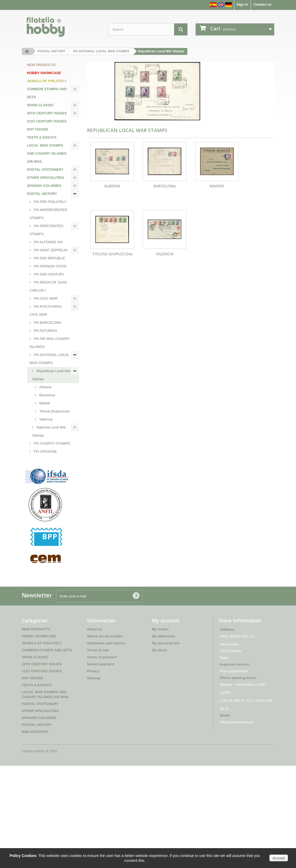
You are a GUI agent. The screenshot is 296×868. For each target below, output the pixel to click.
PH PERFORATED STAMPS (46, 230)
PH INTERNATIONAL (50, 548)
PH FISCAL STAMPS (50, 468)
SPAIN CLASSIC (40, 105)
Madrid (44, 403)
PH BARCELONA (47, 323)
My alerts (160, 752)
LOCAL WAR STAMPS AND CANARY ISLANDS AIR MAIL (47, 153)
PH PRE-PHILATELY (50, 202)
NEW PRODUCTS (41, 65)
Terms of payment (102, 759)
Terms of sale (98, 752)
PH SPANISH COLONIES (42, 536)
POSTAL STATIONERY (45, 170)
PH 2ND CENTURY (49, 274)
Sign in (242, 4)
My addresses (164, 738)
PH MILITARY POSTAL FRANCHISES (50, 520)
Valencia (46, 419)
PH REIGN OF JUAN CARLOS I (48, 286)
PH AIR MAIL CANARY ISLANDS (50, 343)
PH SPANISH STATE (50, 266)
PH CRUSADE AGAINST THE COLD (46, 455)
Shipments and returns (106, 745)
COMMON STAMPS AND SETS (47, 93)
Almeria (45, 387)
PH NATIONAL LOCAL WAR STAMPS (49, 359)
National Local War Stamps (49, 431)
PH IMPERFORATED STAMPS (48, 214)
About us (95, 731)
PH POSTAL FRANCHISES (41, 504)
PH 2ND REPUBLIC (49, 258)
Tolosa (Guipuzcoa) (54, 411)
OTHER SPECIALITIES (45, 178)
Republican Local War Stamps (51, 375)
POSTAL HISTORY (42, 194)
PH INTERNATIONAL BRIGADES (48, 488)
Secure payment (100, 766)
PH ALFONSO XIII (48, 242)
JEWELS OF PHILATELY (47, 81)
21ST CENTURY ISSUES (47, 121)
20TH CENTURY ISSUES (47, 113)
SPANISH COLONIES (44, 186)
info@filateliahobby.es (237, 824)
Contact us (263, 4)
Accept (279, 858)
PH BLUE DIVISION (49, 476)
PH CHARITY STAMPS (52, 443)
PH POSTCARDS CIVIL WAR (46, 310)
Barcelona (47, 395)
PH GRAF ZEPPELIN (50, 250)
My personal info (166, 745)
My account (166, 723)
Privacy (93, 773)
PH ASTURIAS (45, 331)
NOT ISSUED (37, 129)
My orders (160, 731)
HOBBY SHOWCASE (44, 73)
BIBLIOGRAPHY (40, 556)
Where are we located (105, 738)
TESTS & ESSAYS (42, 137)
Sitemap (94, 780)
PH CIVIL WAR (45, 298)
